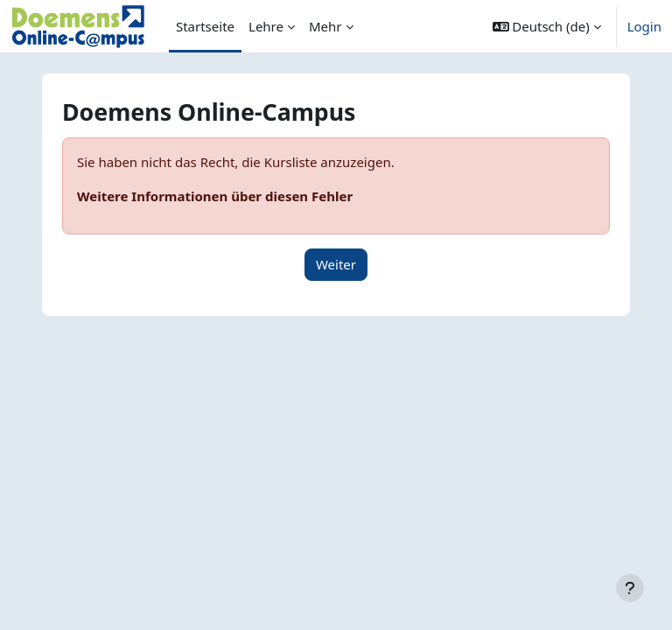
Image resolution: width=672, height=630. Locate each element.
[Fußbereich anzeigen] (630, 588)
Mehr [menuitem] (325, 26)
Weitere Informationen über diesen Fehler (215, 196)
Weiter (336, 264)
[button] (547, 26)
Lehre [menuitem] (266, 26)
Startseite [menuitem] (205, 26)
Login (644, 26)
